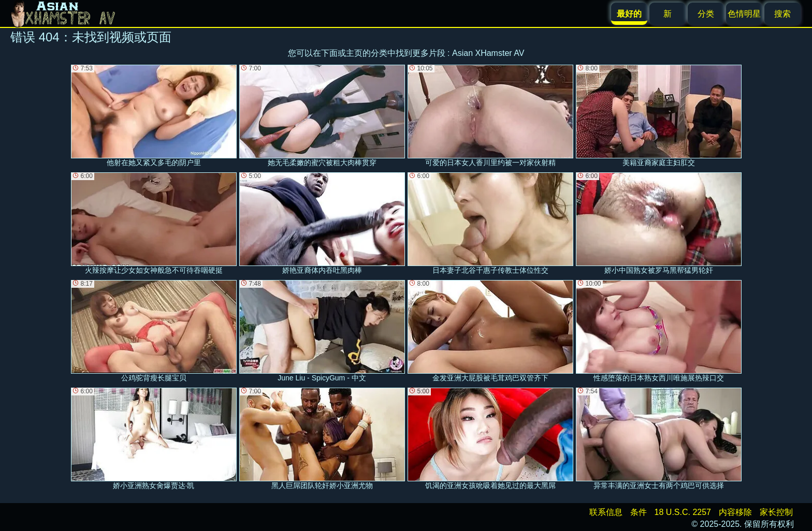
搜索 (782, 14)
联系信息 (606, 512)
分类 (706, 14)
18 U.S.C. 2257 (683, 512)
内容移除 (735, 512)
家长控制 (776, 512)
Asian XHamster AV (488, 53)
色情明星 (744, 14)
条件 (639, 512)
